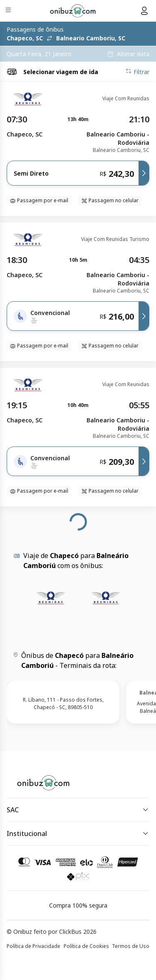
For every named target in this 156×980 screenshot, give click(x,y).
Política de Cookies (86, 946)
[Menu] (9, 11)
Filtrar (137, 72)
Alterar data (133, 54)
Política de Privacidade (33, 946)
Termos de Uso (131, 946)
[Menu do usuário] (144, 11)
